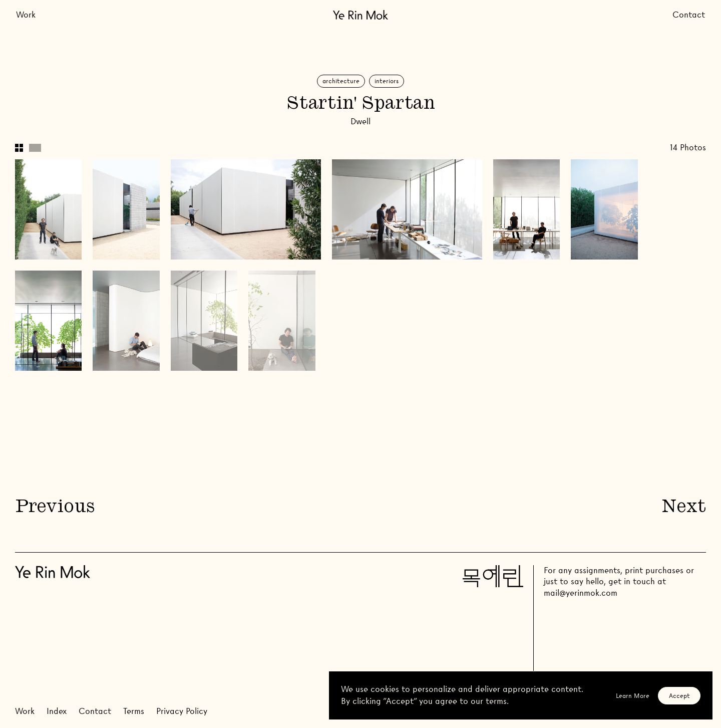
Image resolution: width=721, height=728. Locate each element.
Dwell (360, 122)
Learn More (633, 696)
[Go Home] (360, 15)
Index (57, 711)
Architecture (341, 81)
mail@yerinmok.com (581, 593)
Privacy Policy (182, 711)
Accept (679, 696)
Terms (134, 711)
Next (684, 508)
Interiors (387, 81)
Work (26, 15)
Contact (689, 15)
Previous (55, 508)
